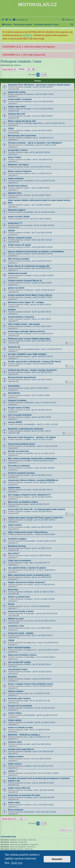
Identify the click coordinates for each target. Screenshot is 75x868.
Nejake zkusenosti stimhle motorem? (27, 582)
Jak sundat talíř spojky (19, 662)
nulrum (29, 686)
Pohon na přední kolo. (19, 597)
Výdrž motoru (15, 764)
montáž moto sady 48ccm (21, 749)
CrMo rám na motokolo (20, 561)
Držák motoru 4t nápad (19, 245)
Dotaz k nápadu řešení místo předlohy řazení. (31, 684)
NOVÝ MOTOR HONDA (19, 648)
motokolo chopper (17, 539)
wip (27, 304)
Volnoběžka (14, 386)
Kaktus (29, 334)
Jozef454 (30, 453)
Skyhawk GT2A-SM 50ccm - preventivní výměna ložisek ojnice (39, 85)
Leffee (28, 160)
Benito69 (29, 212)
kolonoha (30, 708)
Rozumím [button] (57, 859)
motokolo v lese (16, 626)
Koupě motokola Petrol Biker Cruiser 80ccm (30, 295)
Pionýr (11, 604)
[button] (45, 75)
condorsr (29, 468)
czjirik (28, 116)
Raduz (28, 326)
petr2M (29, 482)
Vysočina (29, 94)
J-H (27, 219)
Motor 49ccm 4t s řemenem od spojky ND (29, 266)
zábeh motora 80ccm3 (19, 788)
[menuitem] (8, 20)
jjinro (28, 173)
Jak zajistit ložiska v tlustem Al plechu (27, 568)
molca (28, 511)
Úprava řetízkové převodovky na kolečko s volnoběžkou (36, 252)
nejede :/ (12, 771)
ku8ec (28, 664)
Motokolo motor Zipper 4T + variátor (26, 302)
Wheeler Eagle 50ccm (35, 123)
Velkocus (17, 65)
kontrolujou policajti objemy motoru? (27, 331)
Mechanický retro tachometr (22, 136)
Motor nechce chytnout (20, 171)
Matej (28, 130)
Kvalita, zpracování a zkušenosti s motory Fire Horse (34, 362)
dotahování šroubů (18, 273)
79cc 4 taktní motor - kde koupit (24, 324)
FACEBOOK (27, 35)
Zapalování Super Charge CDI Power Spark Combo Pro (36, 518)
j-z (12, 65)
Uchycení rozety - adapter (21, 633)
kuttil (28, 744)
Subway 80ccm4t (16, 114)
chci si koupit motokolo (20, 415)
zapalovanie (14, 487)
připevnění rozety (17, 92)
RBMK (28, 439)
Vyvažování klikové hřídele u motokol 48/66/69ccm (33, 480)
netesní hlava (15, 713)
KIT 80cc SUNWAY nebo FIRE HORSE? (27, 354)
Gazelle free (31, 446)
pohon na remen (16, 288)
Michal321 (30, 403)
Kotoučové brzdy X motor (21, 611)
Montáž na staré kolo (18, 451)
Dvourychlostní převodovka (22, 377)
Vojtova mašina (16, 691)
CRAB (11, 640)
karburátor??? (15, 223)
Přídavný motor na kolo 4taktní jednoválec (29, 339)
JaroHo (29, 275)
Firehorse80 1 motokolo (20, 99)
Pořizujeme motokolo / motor (21, 61)
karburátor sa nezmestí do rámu (24, 795)
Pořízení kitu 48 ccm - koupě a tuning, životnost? (32, 370)
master (29, 297)
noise (28, 283)
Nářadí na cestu (16, 619)
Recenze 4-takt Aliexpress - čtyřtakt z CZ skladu (32, 437)
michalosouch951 (33, 349)
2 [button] (41, 75)
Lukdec (29, 364)
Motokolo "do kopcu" (19, 165)
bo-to (28, 356)
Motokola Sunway (17, 546)
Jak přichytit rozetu (18, 669)
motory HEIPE (15, 422)
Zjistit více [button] (17, 863)
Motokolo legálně (17, 210)
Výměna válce (15, 742)
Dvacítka (12, 677)
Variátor (12, 310)
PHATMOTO (14, 393)
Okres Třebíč (14, 157)
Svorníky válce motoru (19, 698)
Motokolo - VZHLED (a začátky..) (24, 735)
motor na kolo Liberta (19, 217)
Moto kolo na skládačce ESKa (23, 502)
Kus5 (28, 195)
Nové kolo (13, 590)
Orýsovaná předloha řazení (22, 444)
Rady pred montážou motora (22, 655)
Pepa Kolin (30, 614)
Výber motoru (15, 525)
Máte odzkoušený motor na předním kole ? (29, 575)
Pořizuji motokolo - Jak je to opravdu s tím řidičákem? (35, 143)
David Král (30, 145)
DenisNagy (30, 657)
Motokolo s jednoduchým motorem (26, 429)
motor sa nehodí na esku (20, 727)
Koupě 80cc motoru (18, 150)
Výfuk (11, 128)
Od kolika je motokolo (19, 466)
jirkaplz (29, 751)
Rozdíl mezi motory (18, 186)
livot (28, 167)
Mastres (29, 592)
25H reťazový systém (19, 259)
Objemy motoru (16, 756)
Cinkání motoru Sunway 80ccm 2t (25, 281)
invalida (29, 790)
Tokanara (30, 290)
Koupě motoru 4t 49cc (19, 408)
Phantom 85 (14, 347)
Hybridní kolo (15, 193)
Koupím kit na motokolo (20, 706)
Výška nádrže (15, 720)
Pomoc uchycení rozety (20, 238)
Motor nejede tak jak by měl (22, 121)
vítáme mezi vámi (17, 107)
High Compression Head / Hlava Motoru (28, 532)
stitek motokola (16, 178)
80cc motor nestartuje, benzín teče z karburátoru (32, 458)
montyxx (29, 225)
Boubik (29, 87)
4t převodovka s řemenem (21, 317)
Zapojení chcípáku (17, 400)
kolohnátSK (30, 424)
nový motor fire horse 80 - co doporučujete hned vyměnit (37, 509)
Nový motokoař (16, 810)
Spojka (11, 230)
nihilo (28, 372)
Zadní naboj (14, 802)
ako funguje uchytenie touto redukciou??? (29, 495)
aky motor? (14, 553)
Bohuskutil (30, 812)
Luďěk (28, 461)
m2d (28, 628)
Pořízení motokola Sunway (21, 473)
